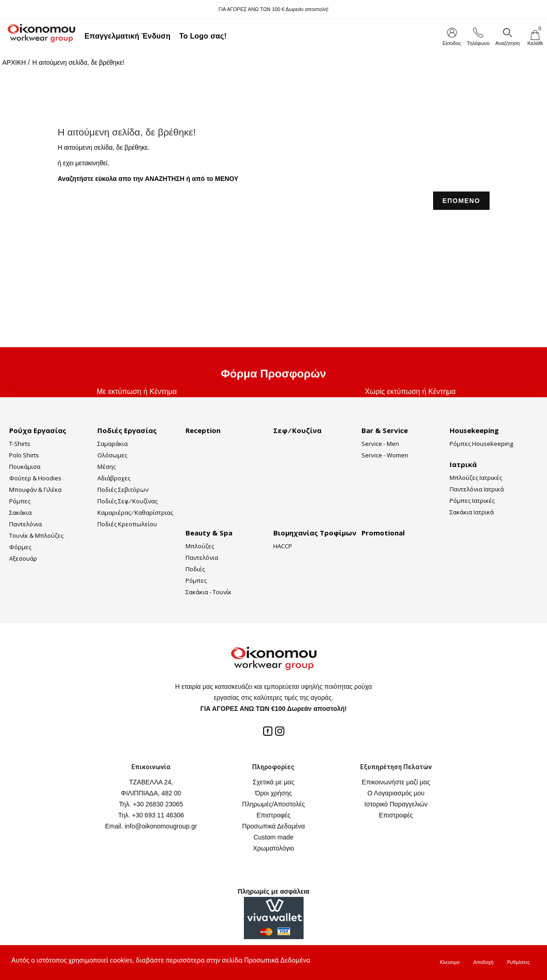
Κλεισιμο (450, 962)
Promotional (383, 533)
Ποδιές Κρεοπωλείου (127, 524)
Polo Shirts (24, 455)
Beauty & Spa (209, 533)
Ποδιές (195, 569)
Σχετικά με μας (273, 782)
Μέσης (107, 467)
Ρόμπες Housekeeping (481, 444)
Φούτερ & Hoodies (35, 478)
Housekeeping (474, 430)
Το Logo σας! (203, 36)
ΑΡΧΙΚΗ (14, 62)
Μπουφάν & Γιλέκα (35, 490)
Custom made (273, 837)
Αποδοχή (483, 962)
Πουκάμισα (25, 467)
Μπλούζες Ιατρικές (476, 478)
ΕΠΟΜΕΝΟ (461, 201)
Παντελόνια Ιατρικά (477, 489)
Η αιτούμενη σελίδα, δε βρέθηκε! (78, 62)
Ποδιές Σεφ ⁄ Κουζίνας (127, 501)
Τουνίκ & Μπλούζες (36, 535)
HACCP (283, 546)
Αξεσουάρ (23, 558)
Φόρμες (20, 547)
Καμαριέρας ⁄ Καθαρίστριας (135, 513)
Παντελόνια (25, 524)
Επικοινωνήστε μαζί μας (396, 782)
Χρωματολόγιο (274, 848)
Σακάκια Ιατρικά (472, 512)
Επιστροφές (273, 815)
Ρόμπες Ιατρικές (472, 501)
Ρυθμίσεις (518, 962)
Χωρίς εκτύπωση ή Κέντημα (410, 391)
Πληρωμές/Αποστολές (273, 804)
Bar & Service (385, 430)
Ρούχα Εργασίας (38, 430)
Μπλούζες (200, 546)
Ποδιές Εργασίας (127, 430)
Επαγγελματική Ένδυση (127, 36)
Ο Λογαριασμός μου (396, 793)
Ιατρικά (463, 464)
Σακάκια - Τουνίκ (209, 592)
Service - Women (385, 455)
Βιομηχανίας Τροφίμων (315, 533)
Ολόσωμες (112, 455)
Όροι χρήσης (274, 793)
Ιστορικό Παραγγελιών (396, 804)
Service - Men (380, 444)
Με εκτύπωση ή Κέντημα (137, 391)
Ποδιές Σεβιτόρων (123, 490)
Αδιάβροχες (114, 478)
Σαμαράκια (113, 444)
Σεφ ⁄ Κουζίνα (297, 430)
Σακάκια (20, 513)
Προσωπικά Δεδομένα (273, 826)
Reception (203, 430)
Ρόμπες (20, 501)
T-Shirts (20, 444)
